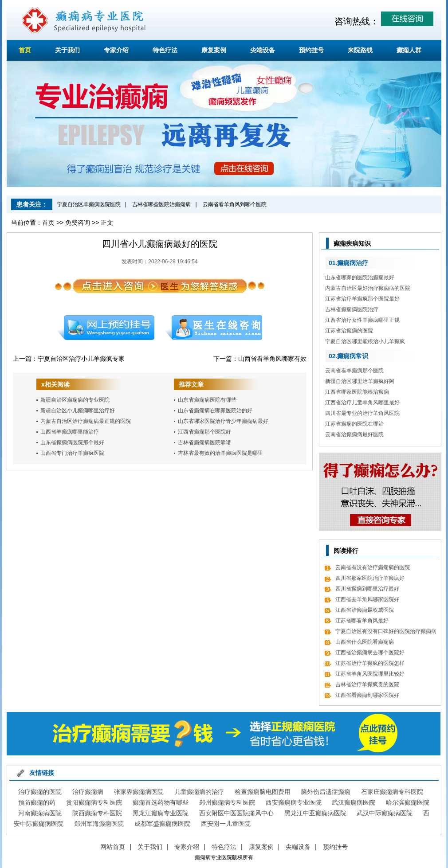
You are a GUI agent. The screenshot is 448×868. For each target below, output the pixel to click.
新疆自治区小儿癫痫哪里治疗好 (78, 411)
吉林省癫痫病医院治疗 (352, 309)
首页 (25, 50)
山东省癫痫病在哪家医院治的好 (215, 411)
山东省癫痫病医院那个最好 (72, 442)
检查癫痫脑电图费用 (263, 792)
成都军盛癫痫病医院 (162, 824)
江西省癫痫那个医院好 (204, 432)
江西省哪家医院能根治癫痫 (357, 392)
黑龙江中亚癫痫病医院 (315, 813)
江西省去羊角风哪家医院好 (367, 599)
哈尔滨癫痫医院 (408, 802)
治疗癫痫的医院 (40, 792)
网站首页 (113, 847)
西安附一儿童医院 (226, 824)
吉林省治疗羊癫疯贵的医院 (367, 684)
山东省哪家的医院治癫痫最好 (360, 278)
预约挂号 (311, 50)
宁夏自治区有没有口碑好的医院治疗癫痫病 (386, 631)
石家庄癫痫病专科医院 (392, 792)
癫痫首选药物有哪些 (161, 802)
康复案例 (214, 50)
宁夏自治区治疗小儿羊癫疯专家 (81, 359)
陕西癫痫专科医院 (97, 813)
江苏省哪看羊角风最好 (362, 621)
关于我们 (67, 50)
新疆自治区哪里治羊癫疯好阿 (360, 381)
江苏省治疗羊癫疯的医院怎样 (370, 663)
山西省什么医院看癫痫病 (365, 642)
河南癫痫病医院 (40, 813)
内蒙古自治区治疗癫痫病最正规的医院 (86, 421)
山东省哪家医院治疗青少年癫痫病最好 (223, 421)
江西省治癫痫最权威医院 (365, 610)
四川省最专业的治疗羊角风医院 (362, 413)
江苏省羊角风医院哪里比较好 (370, 674)
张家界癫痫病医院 (139, 792)
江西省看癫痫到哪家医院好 (367, 695)
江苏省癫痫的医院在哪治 (354, 424)
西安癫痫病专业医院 (294, 802)
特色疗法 (165, 50)
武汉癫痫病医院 (354, 802)
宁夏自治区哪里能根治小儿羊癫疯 (365, 341)
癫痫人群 (409, 50)
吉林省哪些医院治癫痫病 (161, 204)
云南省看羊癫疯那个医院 (354, 371)
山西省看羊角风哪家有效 (272, 359)
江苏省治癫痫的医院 (349, 331)
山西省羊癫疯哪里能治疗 (70, 432)
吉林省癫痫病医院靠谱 (204, 442)
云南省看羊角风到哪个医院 (235, 204)
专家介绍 (116, 50)
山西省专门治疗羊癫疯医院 (72, 453)
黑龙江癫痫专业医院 (161, 813)
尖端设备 (263, 50)
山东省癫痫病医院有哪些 (207, 400)
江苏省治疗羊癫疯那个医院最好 (362, 299)
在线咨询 (214, 328)
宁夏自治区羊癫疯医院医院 (89, 204)
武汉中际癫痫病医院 (385, 813)
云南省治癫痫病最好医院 (354, 434)
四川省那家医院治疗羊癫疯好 (370, 578)
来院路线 (360, 50)
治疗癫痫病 (88, 792)
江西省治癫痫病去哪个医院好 (370, 653)
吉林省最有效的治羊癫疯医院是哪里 (220, 453)
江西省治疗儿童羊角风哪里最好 (362, 403)
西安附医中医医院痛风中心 (236, 813)
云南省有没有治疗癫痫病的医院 (373, 567)
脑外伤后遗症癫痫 (326, 792)
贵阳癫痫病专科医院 (94, 802)
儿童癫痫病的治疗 (199, 792)
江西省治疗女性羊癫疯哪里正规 (362, 320)
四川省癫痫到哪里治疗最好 (367, 589)
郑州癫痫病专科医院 (227, 802)
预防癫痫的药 (37, 802)
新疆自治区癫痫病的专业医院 (75, 400)
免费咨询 (78, 223)
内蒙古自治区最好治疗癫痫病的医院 (368, 288)
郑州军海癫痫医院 (99, 824)
